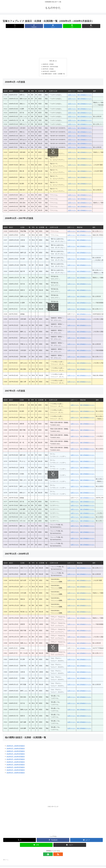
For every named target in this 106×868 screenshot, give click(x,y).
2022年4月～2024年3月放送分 (16, 770)
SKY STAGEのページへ (85, 95)
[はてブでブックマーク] (53, 26)
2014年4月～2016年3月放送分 (16, 759)
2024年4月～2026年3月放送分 (16, 773)
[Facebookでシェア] (36, 26)
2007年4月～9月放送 (47, 69)
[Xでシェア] (19, 26)
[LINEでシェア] (70, 26)
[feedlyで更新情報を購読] (51, 854)
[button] (87, 26)
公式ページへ (72, 95)
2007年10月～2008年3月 (49, 71)
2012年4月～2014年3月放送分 (16, 757)
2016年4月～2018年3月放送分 (16, 762)
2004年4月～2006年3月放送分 (16, 749)
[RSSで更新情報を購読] (55, 854)
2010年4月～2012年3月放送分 (16, 754)
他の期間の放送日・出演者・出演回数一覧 (54, 74)
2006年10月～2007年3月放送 (50, 67)
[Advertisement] (53, 43)
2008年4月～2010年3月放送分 (16, 751)
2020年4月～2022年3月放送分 (16, 767)
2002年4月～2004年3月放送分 (16, 746)
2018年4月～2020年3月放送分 (16, 765)
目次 (51, 61)
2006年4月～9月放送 (47, 64)
